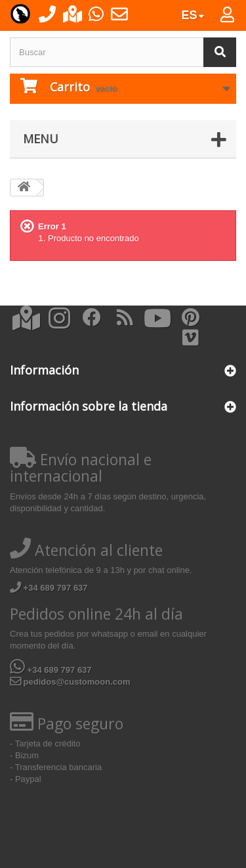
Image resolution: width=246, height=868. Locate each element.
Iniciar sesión (235, 18)
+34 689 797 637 (49, 588)
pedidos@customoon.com (70, 682)
